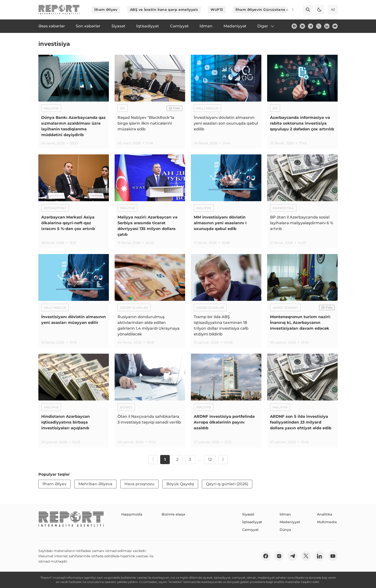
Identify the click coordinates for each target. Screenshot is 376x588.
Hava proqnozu (139, 484)
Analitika (325, 514)
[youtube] (335, 26)
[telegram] (311, 26)
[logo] (59, 10)
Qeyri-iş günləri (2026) (227, 484)
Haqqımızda (132, 514)
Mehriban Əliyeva (95, 484)
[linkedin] (327, 26)
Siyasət (248, 514)
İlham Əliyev (106, 10)
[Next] (289, 10)
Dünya (285, 530)
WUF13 (217, 10)
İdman (285, 514)
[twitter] (319, 26)
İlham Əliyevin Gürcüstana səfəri (266, 10)
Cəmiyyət (250, 530)
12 (210, 459)
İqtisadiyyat (252, 522)
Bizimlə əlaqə (173, 514)
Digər (266, 26)
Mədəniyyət (290, 522)
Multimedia (327, 522)
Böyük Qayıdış (180, 484)
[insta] (302, 26)
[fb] (294, 26)
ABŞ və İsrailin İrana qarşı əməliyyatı (164, 10)
